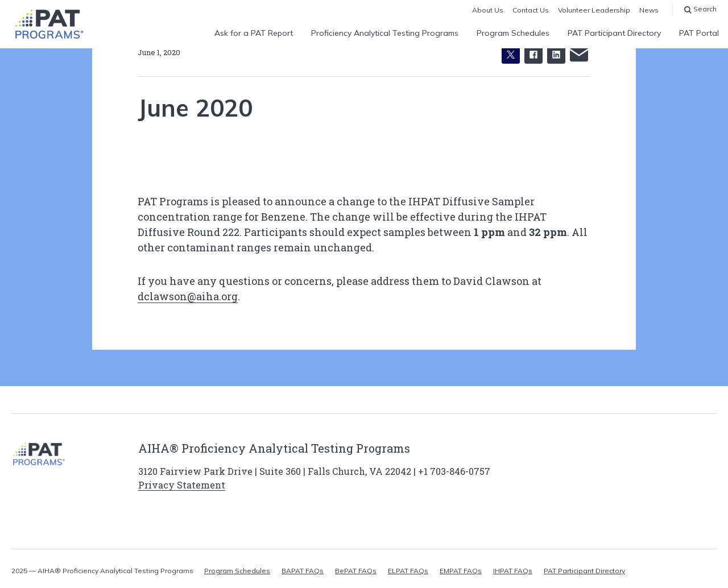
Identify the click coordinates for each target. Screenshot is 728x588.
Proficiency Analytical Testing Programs (385, 33)
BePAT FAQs (356, 571)
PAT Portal (699, 33)
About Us (488, 10)
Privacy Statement (182, 485)
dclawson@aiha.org (188, 296)
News (649, 10)
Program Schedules (513, 33)
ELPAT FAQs (408, 571)
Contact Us (531, 10)
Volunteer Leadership (594, 10)
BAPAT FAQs (303, 571)
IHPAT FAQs (513, 571)
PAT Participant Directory (614, 33)
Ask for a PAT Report (254, 33)
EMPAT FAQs (461, 571)
